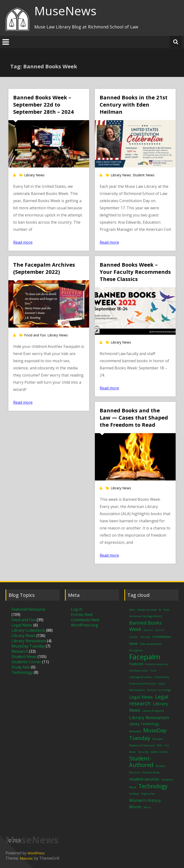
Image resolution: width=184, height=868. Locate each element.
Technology (22, 672)
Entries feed (82, 615)
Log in (77, 609)
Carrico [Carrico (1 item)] (148, 630)
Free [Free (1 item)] (153, 671)
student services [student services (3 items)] (144, 779)
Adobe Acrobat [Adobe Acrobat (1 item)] (147, 610)
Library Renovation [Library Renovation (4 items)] (149, 717)
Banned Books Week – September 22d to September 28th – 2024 (43, 104)
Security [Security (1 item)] (143, 752)
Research (20, 651)
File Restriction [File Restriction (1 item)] (139, 671)
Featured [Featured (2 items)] (136, 664)
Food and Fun (35, 335)
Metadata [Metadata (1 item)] (135, 731)
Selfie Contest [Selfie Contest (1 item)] (159, 752)
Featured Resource (28, 609)
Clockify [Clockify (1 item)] (145, 637)
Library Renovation (29, 641)
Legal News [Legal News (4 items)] (141, 697)
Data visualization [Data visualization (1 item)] (151, 644)
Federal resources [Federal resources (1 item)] (157, 664)
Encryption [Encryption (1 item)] (136, 650)
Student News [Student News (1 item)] (151, 772)
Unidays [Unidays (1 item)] (134, 794)
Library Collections (28, 630)
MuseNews (65, 11)
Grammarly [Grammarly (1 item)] (162, 677)
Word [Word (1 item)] (147, 807)
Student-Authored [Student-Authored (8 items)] (141, 762)
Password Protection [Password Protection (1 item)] (142, 745)
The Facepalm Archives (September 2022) (44, 268)
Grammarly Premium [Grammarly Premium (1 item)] (143, 684)
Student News (144, 175)
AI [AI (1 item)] (160, 610)
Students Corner (26, 662)
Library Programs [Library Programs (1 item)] (153, 711)
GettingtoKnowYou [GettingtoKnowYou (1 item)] (141, 677)
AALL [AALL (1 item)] (132, 610)
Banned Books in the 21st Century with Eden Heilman (134, 104)
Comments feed (85, 620)
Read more (23, 242)
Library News (34, 175)
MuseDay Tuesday (28, 646)
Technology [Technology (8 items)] (153, 786)
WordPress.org (84, 625)
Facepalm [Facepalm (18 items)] (145, 657)
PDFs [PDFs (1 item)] (160, 745)
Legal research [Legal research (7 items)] (149, 700)
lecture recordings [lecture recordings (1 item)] (159, 690)
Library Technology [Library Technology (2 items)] (144, 724)
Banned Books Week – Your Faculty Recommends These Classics (135, 272)
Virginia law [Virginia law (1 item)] (148, 794)
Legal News (22, 625)
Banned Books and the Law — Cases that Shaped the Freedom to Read (134, 417)
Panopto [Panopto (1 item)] (158, 739)
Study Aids (21, 667)
